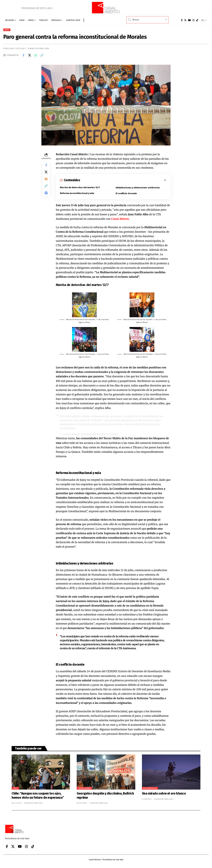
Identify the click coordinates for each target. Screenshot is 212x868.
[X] (185, 20)
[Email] (46, 183)
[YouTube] (189, 20)
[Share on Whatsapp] (38, 56)
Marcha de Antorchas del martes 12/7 (80, 189)
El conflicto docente (127, 195)
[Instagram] (193, 20)
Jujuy (8, 30)
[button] (84, 20)
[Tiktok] (197, 20)
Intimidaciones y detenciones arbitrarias (138, 189)
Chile (15, 790)
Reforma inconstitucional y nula (77, 195)
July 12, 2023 (111, 436)
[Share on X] (31, 56)
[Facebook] (182, 20)
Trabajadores (84, 790)
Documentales (150, 790)
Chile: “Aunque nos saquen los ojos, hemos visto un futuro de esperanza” (38, 797)
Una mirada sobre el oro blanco (164, 795)
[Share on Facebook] (24, 56)
